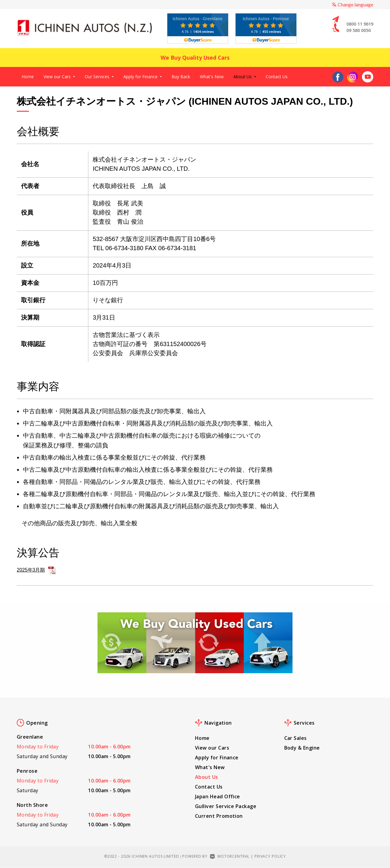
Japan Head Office (218, 796)
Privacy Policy (270, 856)
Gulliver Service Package (226, 806)
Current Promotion (219, 816)
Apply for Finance (143, 77)
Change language (352, 4)
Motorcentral (230, 856)
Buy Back (181, 77)
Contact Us (277, 77)
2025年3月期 (36, 570)
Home (28, 77)
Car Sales (296, 738)
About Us (245, 77)
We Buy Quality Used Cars (195, 57)
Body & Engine (302, 748)
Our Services (99, 77)
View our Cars (59, 77)
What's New (212, 77)
